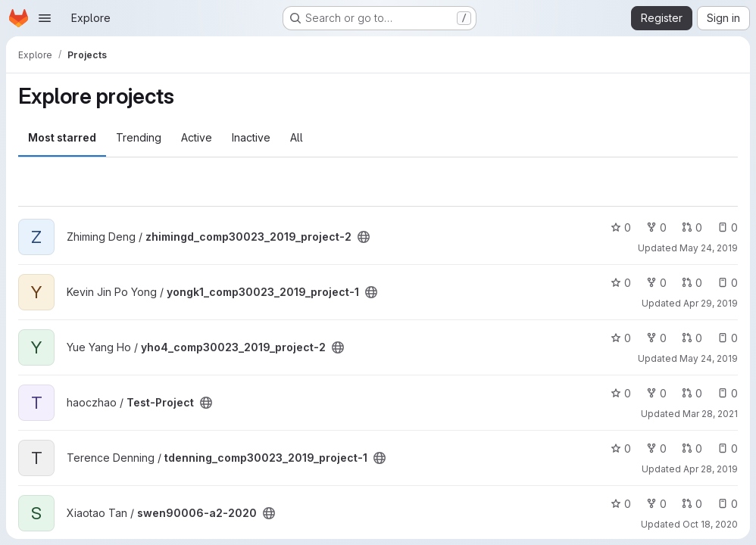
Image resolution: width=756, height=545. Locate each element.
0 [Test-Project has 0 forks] (656, 393)
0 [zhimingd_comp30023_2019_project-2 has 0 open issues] (728, 227)
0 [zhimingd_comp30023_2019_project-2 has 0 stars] (621, 227)
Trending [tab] (139, 137)
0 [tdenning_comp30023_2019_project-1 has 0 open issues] (728, 448)
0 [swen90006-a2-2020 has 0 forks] (656, 504)
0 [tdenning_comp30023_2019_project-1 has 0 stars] (621, 448)
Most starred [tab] (62, 137)
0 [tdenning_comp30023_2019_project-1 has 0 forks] (656, 448)
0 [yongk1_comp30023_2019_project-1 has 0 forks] (656, 283)
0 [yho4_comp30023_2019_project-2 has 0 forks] (656, 338)
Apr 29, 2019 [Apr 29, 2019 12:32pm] (711, 303)
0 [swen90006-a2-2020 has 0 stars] (621, 504)
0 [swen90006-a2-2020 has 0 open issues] (728, 504)
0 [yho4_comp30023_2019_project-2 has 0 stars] (621, 338)
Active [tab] (197, 137)
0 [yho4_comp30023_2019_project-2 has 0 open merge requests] (692, 338)
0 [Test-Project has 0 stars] (621, 393)
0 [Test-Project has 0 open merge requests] (692, 393)
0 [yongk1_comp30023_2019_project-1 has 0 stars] (621, 283)
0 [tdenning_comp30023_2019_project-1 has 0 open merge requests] (692, 448)
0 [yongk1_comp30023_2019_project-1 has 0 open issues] (728, 283)
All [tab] (297, 137)
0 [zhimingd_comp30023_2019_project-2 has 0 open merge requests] (692, 227)
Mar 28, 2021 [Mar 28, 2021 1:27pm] (710, 414)
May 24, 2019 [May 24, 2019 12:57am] (709, 248)
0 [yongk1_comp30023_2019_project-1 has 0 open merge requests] (692, 283)
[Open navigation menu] (45, 18)
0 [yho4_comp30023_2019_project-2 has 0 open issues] (728, 338)
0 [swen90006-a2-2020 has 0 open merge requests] (692, 504)
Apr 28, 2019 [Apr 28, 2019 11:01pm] (711, 469)
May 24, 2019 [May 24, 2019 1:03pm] (709, 358)
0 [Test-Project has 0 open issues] (728, 393)
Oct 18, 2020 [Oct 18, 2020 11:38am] (710, 524)
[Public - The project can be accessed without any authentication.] (364, 237)
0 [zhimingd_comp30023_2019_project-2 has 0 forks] (656, 227)
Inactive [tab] (251, 137)
